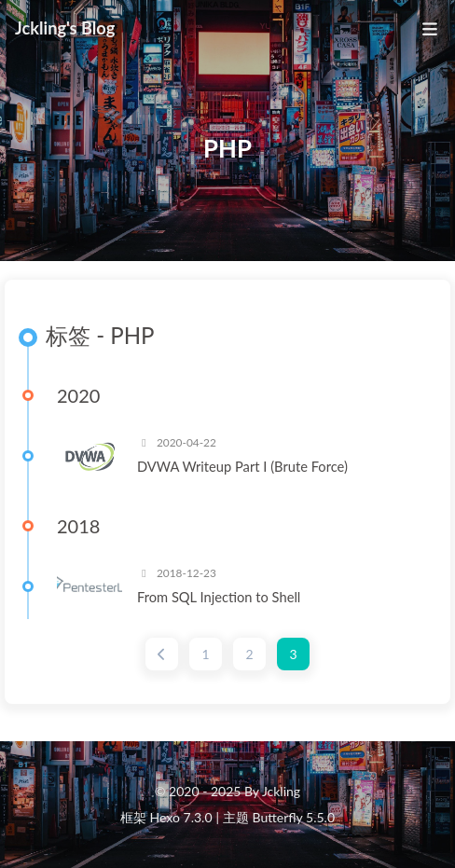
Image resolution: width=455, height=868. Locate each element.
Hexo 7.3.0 (181, 817)
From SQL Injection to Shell (219, 597)
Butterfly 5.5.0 (294, 817)
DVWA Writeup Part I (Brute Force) (242, 466)
